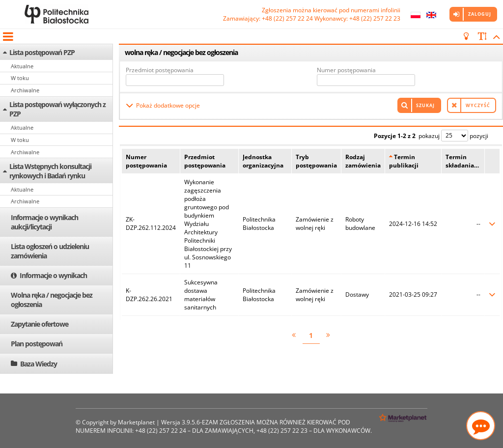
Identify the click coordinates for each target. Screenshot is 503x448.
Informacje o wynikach (53, 275)
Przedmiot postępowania (160, 70)
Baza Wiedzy (39, 364)
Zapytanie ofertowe (40, 324)
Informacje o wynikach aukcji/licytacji (44, 222)
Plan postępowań (37, 344)
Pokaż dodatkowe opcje (168, 105)
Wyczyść (478, 105)
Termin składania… (462, 161)
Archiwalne (25, 90)
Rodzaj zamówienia (363, 161)
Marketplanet (136, 422)
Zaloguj (480, 14)
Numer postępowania (346, 70)
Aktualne (22, 66)
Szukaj (425, 105)
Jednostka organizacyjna (263, 161)
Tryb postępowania (316, 161)
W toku (20, 78)
